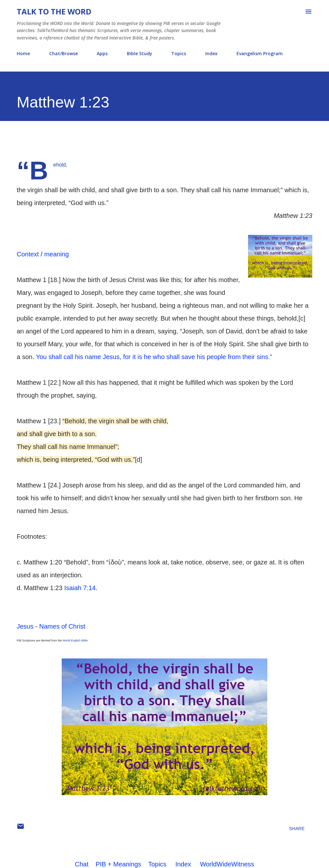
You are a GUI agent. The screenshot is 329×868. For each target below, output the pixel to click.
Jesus (25, 626)
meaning (57, 254)
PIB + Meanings (119, 864)
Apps (102, 53)
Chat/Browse (63, 53)
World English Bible (75, 640)
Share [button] (297, 829)
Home (23, 53)
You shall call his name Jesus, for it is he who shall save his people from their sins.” (154, 357)
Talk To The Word (54, 11)
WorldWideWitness (227, 864)
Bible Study (140, 53)
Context (28, 254)
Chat (82, 864)
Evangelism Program (260, 53)
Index (211, 53)
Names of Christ (62, 626)
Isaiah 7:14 (80, 588)
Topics (179, 53)
